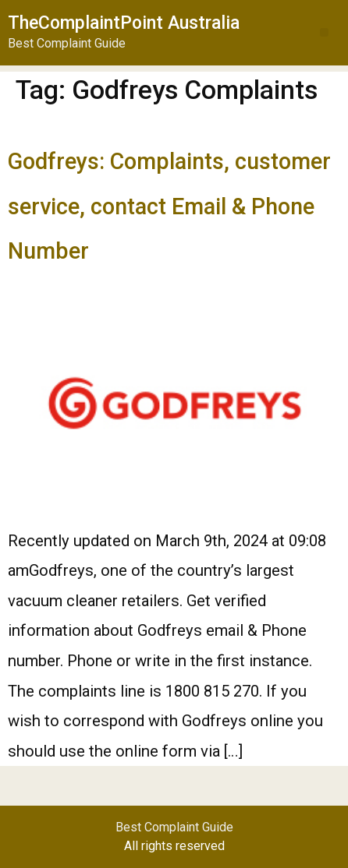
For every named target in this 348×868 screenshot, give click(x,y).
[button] (324, 32)
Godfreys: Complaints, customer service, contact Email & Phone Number (169, 206)
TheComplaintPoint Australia (124, 23)
